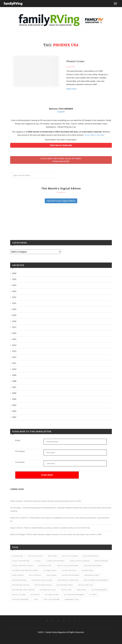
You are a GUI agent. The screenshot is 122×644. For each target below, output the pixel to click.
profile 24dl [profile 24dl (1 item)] (66, 590)
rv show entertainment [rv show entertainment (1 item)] (74, 595)
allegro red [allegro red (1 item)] (18, 556)
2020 (14, 309)
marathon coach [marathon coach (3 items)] (92, 575)
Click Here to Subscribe (61, 145)
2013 (14, 351)
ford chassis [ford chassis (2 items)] (18, 575)
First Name (20, 451)
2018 (14, 321)
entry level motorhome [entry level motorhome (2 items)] (68, 566)
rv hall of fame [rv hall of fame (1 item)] (19, 595)
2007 (14, 387)
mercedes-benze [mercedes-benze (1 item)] (19, 580)
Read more (72, 89)
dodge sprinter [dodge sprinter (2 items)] (101, 561)
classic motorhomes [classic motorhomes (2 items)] (55, 561)
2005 (14, 399)
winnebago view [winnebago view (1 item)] (72, 599)
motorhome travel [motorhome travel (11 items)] (65, 585)
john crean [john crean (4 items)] (51, 575)
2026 (14, 273)
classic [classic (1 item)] (38, 561)
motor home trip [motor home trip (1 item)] (86, 585)
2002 (14, 417)
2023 (14, 291)
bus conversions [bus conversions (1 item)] (90, 556)
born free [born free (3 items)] (52, 556)
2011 (14, 363)
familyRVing (13, 3)
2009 (14, 375)
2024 (14, 285)
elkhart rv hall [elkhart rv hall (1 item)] (45, 566)
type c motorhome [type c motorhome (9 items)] (51, 599)
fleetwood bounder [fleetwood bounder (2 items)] (92, 566)
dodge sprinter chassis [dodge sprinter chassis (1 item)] (23, 566)
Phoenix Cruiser (75, 61)
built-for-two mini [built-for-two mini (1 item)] (70, 556)
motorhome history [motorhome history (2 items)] (21, 585)
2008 (14, 381)
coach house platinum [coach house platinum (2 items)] (79, 561)
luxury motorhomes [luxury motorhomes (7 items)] (70, 575)
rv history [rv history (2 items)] (35, 595)
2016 (14, 333)
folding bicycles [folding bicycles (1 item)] (69, 570)
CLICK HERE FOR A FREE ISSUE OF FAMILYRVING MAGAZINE (61, 160)
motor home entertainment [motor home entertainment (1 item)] (96, 580)
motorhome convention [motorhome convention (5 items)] (68, 580)
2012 (14, 357)
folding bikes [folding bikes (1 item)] (87, 570)
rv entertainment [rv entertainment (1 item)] (100, 590)
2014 (14, 345)
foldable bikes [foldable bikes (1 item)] (50, 570)
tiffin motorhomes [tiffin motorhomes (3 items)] (20, 599)
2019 (14, 315)
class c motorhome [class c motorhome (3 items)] (21, 561)
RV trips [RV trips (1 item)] (93, 595)
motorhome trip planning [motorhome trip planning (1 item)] (23, 590)
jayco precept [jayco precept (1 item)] (35, 575)
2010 (14, 369)
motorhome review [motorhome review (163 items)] (43, 585)
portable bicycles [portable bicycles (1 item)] (48, 590)
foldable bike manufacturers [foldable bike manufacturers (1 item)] (25, 570)
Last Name (20, 462)
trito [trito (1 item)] (36, 599)
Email (18, 440)
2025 (14, 279)
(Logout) (61, 112)
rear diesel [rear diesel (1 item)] (82, 590)
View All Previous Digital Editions (61, 201)
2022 (14, 297)
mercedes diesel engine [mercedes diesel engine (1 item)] (42, 580)
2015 (14, 339)
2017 (14, 327)
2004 (14, 405)
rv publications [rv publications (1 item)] (52, 595)
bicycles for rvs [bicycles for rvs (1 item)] (35, 556)
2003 (14, 411)
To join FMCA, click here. (95, 135)
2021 (14, 303)
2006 (14, 393)
